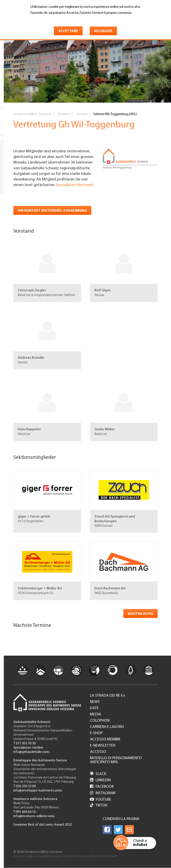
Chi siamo (64, 114)
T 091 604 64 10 (24, 812)
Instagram (103, 793)
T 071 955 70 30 (24, 744)
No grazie (103, 31)
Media (96, 715)
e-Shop (96, 733)
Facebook (102, 787)
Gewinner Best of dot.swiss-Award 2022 (43, 825)
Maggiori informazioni (49, 19)
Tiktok (99, 806)
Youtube (101, 800)
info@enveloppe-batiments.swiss (38, 791)
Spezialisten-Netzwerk (74, 185)
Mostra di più (140, 614)
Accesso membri (105, 740)
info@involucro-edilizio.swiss (34, 816)
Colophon (100, 721)
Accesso (98, 752)
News (95, 702)
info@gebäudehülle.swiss (32, 752)
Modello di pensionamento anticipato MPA (116, 760)
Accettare (68, 31)
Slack (98, 774)
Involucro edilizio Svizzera (32, 114)
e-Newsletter (103, 746)
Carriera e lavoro (107, 727)
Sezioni (82, 114)
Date (94, 708)
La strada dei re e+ (108, 696)
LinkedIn (100, 780)
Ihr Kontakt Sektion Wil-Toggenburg (52, 211)
